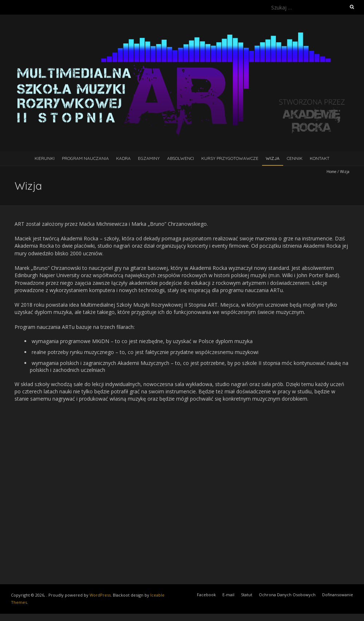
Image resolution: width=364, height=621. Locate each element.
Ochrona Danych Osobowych (287, 595)
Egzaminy (149, 158)
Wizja (273, 158)
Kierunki (45, 158)
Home (331, 172)
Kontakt (320, 158)
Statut (247, 595)
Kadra (123, 158)
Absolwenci (181, 158)
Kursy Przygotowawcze (230, 158)
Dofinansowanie (338, 595)
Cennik (295, 158)
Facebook (206, 595)
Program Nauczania (85, 158)
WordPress (100, 595)
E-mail (228, 595)
